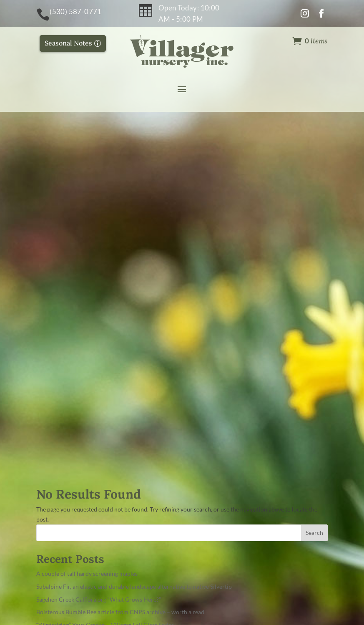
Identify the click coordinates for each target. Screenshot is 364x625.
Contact (203, 418)
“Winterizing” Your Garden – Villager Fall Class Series (105, 273)
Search (314, 181)
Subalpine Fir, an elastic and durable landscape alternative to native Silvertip (134, 234)
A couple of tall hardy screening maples (87, 221)
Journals (203, 433)
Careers (202, 463)
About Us (205, 403)
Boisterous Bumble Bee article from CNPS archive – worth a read (120, 260)
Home (199, 388)
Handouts (206, 448)
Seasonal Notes (68, 43)
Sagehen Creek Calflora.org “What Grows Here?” (99, 247)
